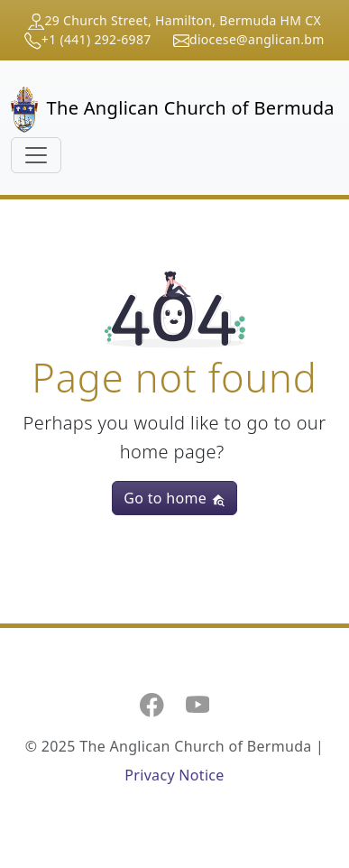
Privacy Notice (174, 775)
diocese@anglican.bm (257, 39)
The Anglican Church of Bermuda (167, 110)
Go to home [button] (174, 498)
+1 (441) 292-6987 (96, 39)
